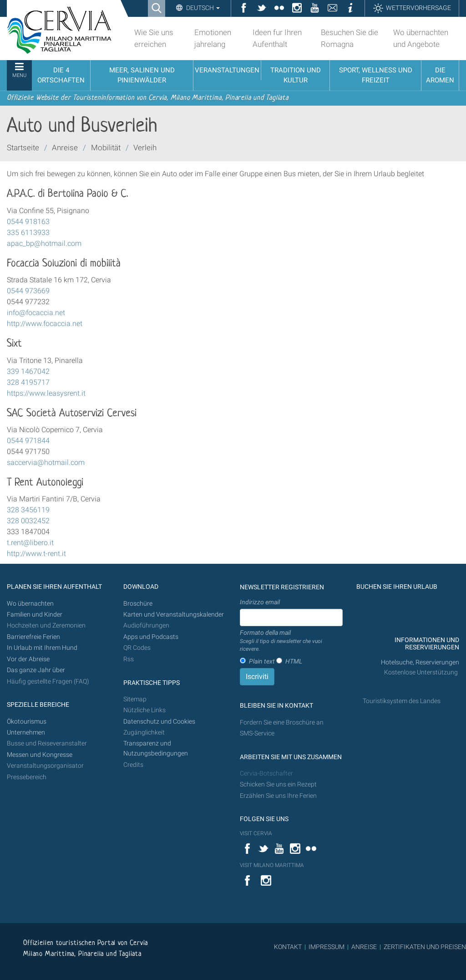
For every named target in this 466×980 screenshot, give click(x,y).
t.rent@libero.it (30, 543)
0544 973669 (28, 291)
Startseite (23, 148)
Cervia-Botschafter (266, 773)
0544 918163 (28, 222)
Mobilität (106, 148)
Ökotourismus (27, 722)
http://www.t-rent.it (36, 554)
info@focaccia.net (36, 313)
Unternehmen (26, 732)
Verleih (145, 148)
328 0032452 (28, 521)
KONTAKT (288, 947)
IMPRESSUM (327, 947)
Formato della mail (291, 641)
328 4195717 (28, 382)
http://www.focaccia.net (45, 324)
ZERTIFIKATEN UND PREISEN (425, 947)
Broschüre (138, 604)
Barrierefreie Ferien (34, 637)
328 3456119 (28, 510)
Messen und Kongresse (40, 755)
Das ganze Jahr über (36, 670)
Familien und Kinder (35, 615)
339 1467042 (28, 371)
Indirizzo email (260, 602)
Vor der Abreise (28, 659)
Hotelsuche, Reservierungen (420, 662)
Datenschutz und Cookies (160, 722)
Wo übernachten (30, 604)
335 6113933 (28, 232)
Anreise (65, 148)
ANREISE (364, 947)
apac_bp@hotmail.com (44, 243)
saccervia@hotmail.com (46, 462)
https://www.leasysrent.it (46, 393)
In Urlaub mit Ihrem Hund (42, 648)
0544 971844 (28, 441)
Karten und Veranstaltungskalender (174, 615)
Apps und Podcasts (151, 637)
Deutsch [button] (202, 8)
